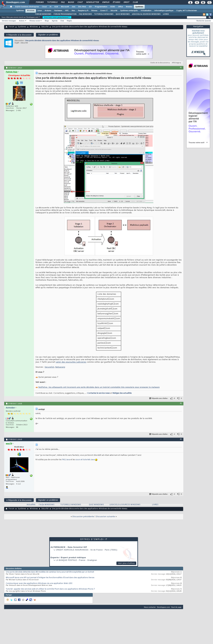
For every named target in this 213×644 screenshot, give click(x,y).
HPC (67, 11)
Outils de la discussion (159, 63)
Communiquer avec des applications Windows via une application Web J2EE (39, 583)
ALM (56, 7)
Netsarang (60, 367)
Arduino (48, 11)
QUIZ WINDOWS (123, 14)
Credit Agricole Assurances (72, 550)
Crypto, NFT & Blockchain (187, 11)
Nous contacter (150, 607)
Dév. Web (82, 7)
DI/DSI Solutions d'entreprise (27, 7)
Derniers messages (9, 21)
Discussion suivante (105, 517)
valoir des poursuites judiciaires (71, 362)
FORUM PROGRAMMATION (65, 14)
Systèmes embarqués (129, 11)
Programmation (101, 7)
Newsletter (92, 2)
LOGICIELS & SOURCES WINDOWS (146, 14)
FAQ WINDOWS (85, 14)
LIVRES (166, 14)
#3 (181, 439)
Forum (11, 27)
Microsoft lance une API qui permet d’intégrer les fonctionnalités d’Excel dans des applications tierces (50, 578)
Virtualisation (146, 11)
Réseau (94, 11)
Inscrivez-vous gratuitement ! (57, 17)
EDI (90, 7)
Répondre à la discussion (19, 35)
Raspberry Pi (83, 11)
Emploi (106, 2)
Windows (31, 11)
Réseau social (35, 21)
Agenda (55, 21)
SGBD (113, 7)
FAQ (63, 2)
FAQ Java (66, 460)
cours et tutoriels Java (85, 460)
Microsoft (65, 7)
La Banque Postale (66, 560)
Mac (73, 11)
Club (135, 2)
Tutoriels (52, 2)
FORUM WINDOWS (43, 14)
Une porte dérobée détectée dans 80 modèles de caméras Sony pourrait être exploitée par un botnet (50, 572)
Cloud (44, 7)
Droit (126, 2)
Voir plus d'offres (126, 563)
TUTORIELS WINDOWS (104, 14)
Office (120, 7)
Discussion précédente (83, 517)
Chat (80, 2)
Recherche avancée (204, 21)
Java (73, 7)
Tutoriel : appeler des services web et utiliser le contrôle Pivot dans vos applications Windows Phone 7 (50, 589)
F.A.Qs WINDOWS (47, 505)
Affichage (176, 63)
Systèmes (139, 7)
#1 (181, 67)
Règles (69, 21)
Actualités (31, 505)
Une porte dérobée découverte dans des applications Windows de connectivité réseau (62, 40)
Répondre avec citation (159, 398)
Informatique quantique (164, 11)
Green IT (104, 11)
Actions (22, 21)
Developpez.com (163, 607)
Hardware (58, 11)
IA (50, 7)
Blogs (71, 2)
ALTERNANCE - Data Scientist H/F (69, 547)
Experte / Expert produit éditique (68, 557)
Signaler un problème (48, 35)
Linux (40, 11)
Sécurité (114, 11)
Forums (40, 2)
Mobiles (129, 7)
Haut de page (176, 607)
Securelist (49, 367)
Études (116, 2)
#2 (181, 403)
